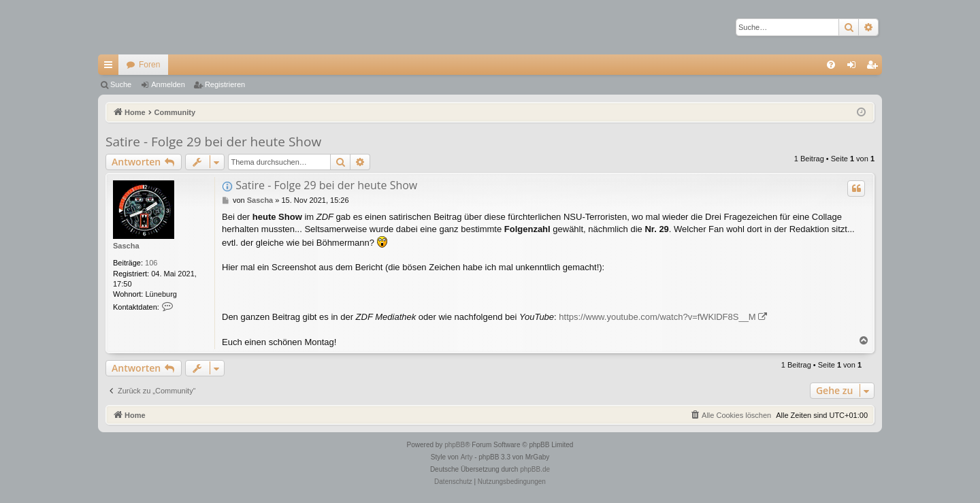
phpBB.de (535, 469)
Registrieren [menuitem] (875, 67)
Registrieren (225, 84)
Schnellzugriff (111, 67)
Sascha (126, 246)
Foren (149, 65)
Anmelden (168, 84)
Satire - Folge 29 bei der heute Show (213, 142)
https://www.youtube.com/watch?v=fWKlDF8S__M (657, 317)
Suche (121, 84)
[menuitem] (831, 65)
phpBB (455, 445)
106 (151, 263)
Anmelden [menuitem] (854, 67)
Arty (467, 457)
